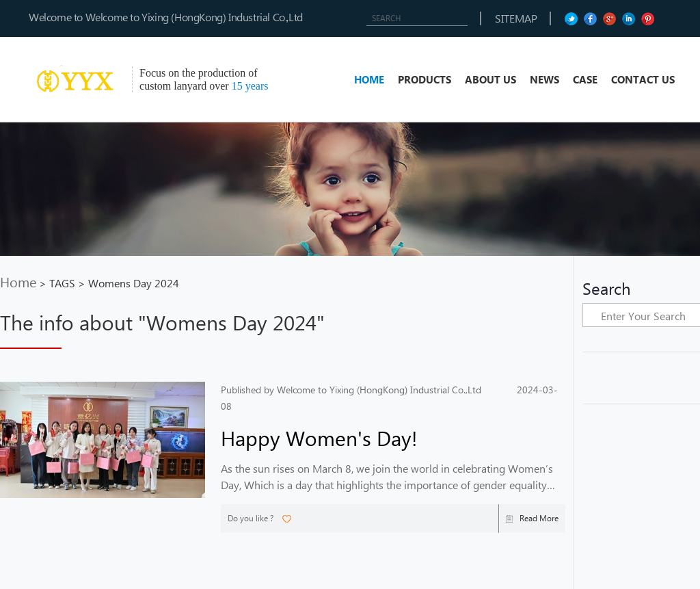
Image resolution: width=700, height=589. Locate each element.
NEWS (544, 79)
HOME (369, 79)
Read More (532, 518)
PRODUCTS (425, 79)
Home (18, 281)
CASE (585, 79)
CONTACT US (643, 79)
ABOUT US (490, 79)
